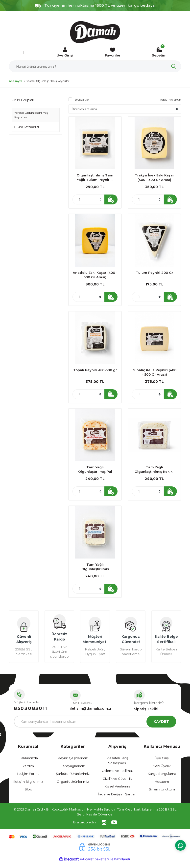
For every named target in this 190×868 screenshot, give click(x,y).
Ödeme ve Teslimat (117, 776)
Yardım (28, 771)
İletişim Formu (28, 779)
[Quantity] (88, 199)
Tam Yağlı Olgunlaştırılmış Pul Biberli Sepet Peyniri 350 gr (95, 473)
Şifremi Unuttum (162, 795)
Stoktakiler (82, 99)
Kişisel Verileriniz (117, 792)
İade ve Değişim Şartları (117, 799)
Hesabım (162, 787)
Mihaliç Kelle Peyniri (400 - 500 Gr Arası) (154, 374)
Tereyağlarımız (73, 771)
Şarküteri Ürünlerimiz (73, 779)
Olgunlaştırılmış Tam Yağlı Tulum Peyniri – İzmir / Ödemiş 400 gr (95, 178)
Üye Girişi (162, 763)
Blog (28, 795)
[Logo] (95, 32)
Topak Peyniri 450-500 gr (95, 372)
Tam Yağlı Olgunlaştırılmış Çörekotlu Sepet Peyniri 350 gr (95, 571)
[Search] (95, 66)
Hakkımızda (28, 763)
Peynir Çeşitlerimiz (73, 763)
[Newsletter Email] (95, 727)
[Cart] (159, 52)
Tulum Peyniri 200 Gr (154, 274)
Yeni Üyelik (162, 771)
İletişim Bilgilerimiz (28, 787)
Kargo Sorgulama (162, 779)
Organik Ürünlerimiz (73, 787)
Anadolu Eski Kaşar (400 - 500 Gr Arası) (95, 276)
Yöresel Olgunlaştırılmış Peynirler (48, 81)
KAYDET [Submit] (161, 727)
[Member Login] (65, 53)
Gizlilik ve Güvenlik (117, 784)
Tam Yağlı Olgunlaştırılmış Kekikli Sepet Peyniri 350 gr (154, 473)
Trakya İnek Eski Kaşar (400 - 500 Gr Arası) (154, 177)
